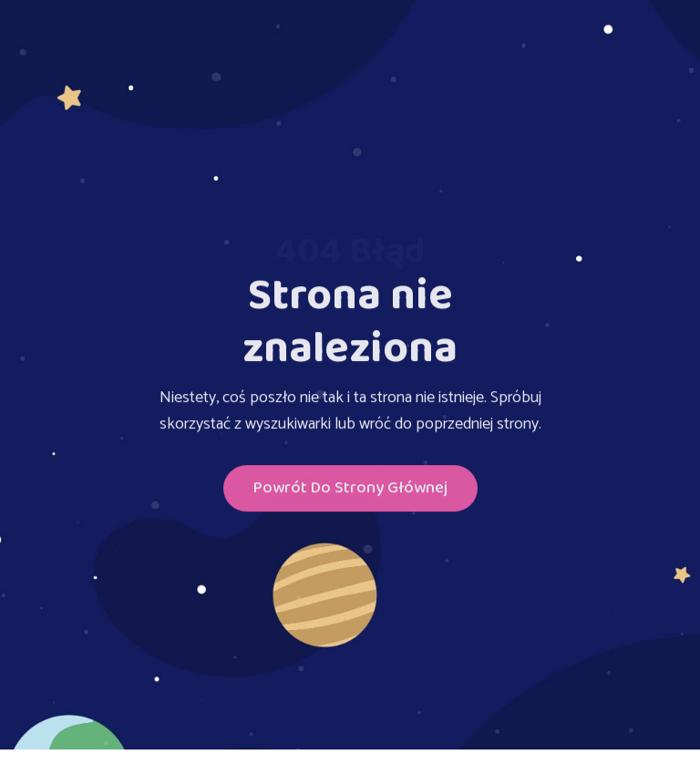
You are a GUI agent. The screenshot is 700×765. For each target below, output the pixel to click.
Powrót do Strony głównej (350, 490)
